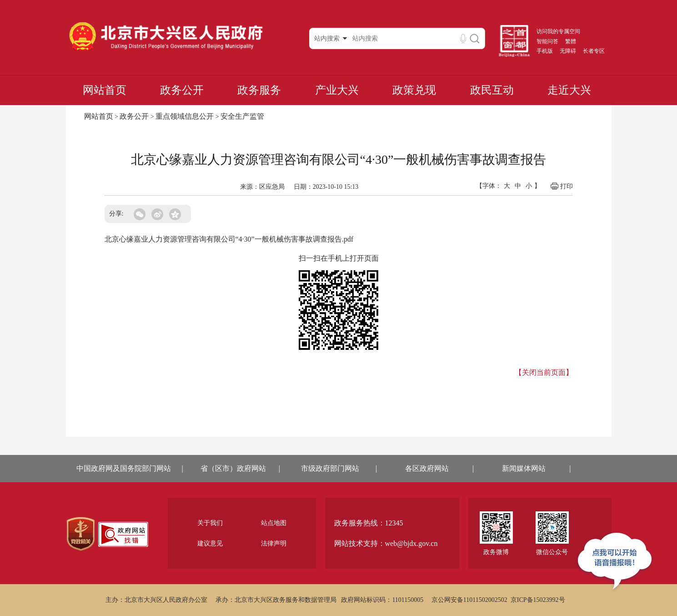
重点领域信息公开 (185, 116)
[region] (81, 534)
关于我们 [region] (210, 523)
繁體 (571, 41)
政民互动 (492, 90)
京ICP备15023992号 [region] (538, 600)
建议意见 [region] (210, 543)
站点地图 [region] (274, 523)
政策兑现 (414, 90)
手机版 (545, 51)
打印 (561, 186)
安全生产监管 (242, 116)
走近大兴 (569, 90)
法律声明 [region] (274, 543)
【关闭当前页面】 (544, 372)
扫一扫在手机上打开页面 (339, 258)
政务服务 (259, 90)
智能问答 (547, 41)
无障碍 (568, 51)
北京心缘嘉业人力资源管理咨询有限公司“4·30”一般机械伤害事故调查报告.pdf (229, 239)
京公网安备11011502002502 (469, 600)
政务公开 (182, 90)
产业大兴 (337, 90)
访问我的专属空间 (558, 31)
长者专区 (594, 51)
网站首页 (105, 90)
